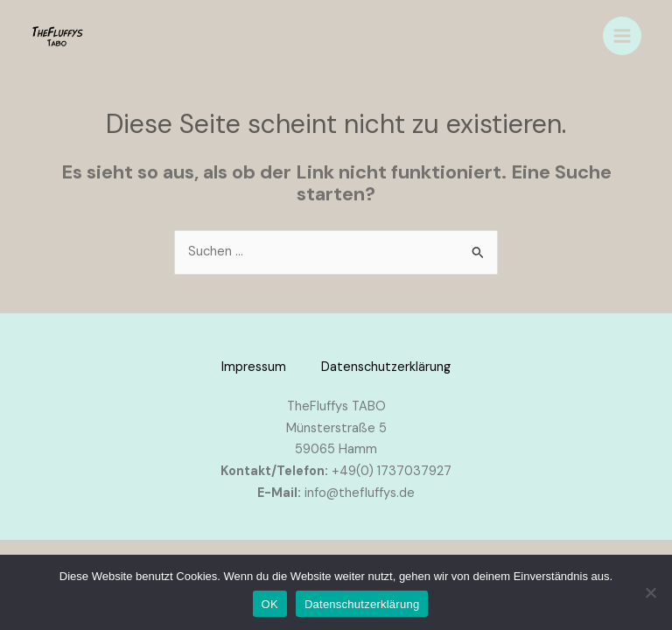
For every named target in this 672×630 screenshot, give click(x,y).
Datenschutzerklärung (386, 367)
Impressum (254, 367)
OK (270, 604)
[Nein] (650, 592)
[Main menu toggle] (622, 36)
